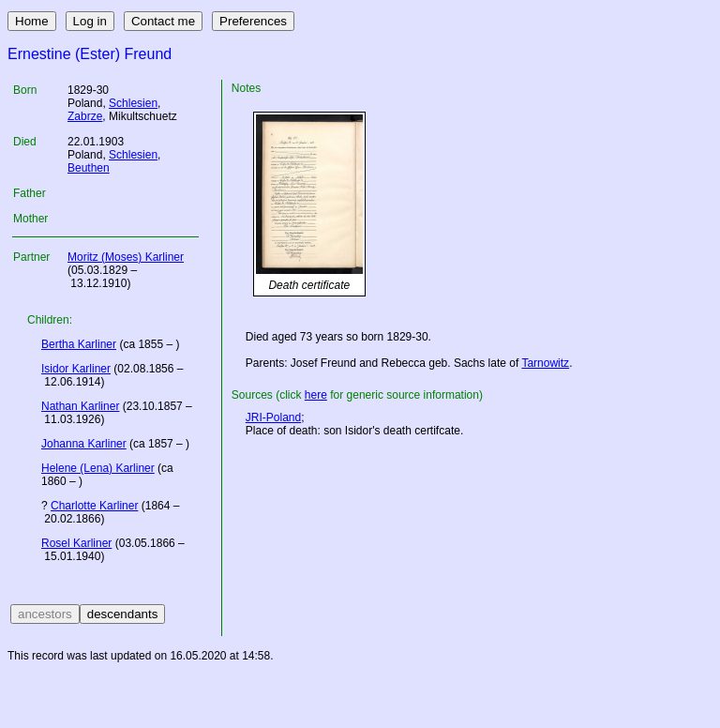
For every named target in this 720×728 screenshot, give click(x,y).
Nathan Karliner (80, 406)
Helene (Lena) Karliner (98, 468)
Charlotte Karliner (94, 506)
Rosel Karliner (76, 543)
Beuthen (89, 168)
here (316, 395)
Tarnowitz (545, 363)
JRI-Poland (273, 417)
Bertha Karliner (79, 344)
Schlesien (133, 103)
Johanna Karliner (84, 444)
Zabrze (85, 116)
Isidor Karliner (76, 369)
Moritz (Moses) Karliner (126, 257)
